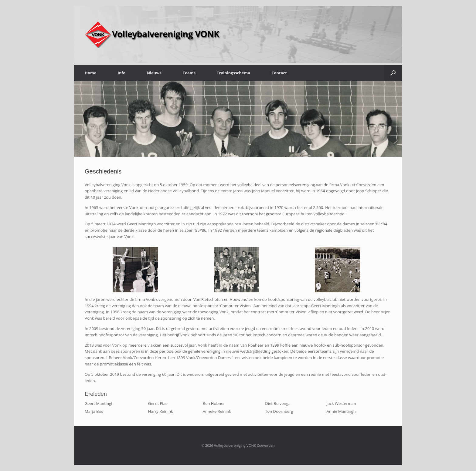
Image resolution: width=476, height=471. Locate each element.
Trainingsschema (233, 73)
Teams (189, 73)
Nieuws (154, 73)
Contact (279, 73)
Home (90, 73)
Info (121, 73)
